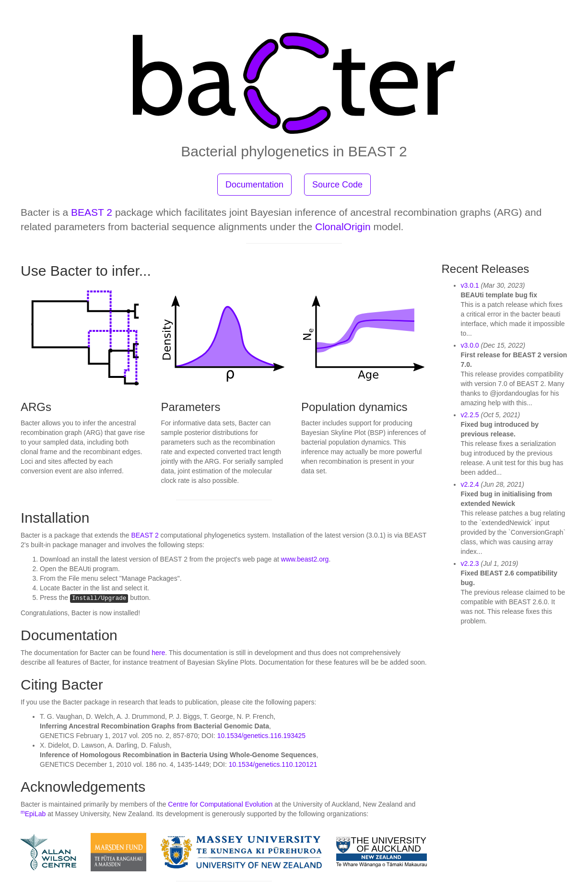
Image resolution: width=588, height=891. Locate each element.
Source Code (337, 185)
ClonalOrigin (343, 227)
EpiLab (33, 814)
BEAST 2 (92, 212)
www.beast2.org (305, 559)
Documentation (254, 185)
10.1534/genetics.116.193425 (262, 736)
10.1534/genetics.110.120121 (273, 764)
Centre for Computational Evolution (220, 804)
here (158, 653)
